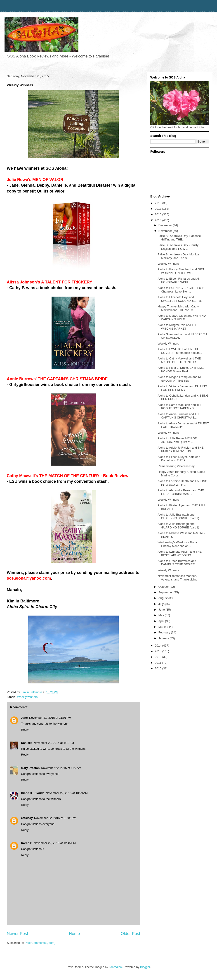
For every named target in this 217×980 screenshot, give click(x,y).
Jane (24, 718)
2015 (159, 220)
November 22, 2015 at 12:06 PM (55, 818)
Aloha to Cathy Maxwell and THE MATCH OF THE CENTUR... (179, 360)
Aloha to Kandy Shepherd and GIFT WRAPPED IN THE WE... (181, 271)
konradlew (116, 967)
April (162, 621)
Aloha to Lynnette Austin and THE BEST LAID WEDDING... (179, 553)
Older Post (130, 934)
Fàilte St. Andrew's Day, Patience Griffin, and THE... (179, 238)
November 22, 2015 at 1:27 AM (61, 768)
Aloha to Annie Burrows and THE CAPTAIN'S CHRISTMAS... (179, 416)
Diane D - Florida (33, 793)
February (165, 632)
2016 (159, 214)
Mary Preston (30, 768)
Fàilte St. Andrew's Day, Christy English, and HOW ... (178, 247)
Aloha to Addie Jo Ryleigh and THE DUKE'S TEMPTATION (180, 449)
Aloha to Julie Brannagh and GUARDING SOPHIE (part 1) (178, 526)
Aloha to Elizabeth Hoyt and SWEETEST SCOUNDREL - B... (180, 299)
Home (74, 934)
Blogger (145, 967)
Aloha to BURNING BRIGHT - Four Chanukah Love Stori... (180, 290)
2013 (159, 651)
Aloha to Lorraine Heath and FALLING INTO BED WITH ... (182, 483)
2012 (159, 657)
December (166, 225)
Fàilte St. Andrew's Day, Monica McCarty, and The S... (178, 256)
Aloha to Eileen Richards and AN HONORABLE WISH (179, 280)
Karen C (27, 843)
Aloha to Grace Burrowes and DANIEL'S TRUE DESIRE (177, 563)
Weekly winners (27, 697)
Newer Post (17, 934)
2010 (159, 668)
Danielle (27, 743)
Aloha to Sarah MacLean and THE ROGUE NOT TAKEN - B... (180, 407)
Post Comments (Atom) (40, 943)
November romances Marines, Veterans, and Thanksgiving (177, 578)
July (162, 604)
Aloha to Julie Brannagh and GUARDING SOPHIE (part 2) (178, 516)
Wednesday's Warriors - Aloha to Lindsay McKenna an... (179, 544)
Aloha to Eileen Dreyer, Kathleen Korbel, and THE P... (179, 459)
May (162, 615)
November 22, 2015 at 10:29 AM (67, 793)
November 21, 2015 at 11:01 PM (50, 718)
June (162, 610)
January (164, 638)
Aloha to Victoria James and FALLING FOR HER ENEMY (182, 388)
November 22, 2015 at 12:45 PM (55, 843)
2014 (159, 646)
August (163, 598)
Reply (25, 730)
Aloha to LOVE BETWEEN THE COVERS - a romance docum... (180, 351)
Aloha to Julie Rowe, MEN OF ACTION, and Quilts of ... (177, 440)
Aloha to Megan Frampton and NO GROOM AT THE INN (180, 379)
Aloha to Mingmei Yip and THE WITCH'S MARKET (178, 327)
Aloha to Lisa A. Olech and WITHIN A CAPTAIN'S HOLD (182, 318)
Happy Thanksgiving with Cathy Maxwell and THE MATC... (178, 308)
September (166, 592)
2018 (159, 203)
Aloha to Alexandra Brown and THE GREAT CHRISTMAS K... (181, 492)
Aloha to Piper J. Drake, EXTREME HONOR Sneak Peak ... (181, 370)
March (163, 627)
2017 (159, 209)
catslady (27, 818)
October (164, 587)
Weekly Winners (168, 264)
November (166, 231)
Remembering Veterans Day (176, 466)
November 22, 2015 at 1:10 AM (54, 743)
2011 (159, 663)
